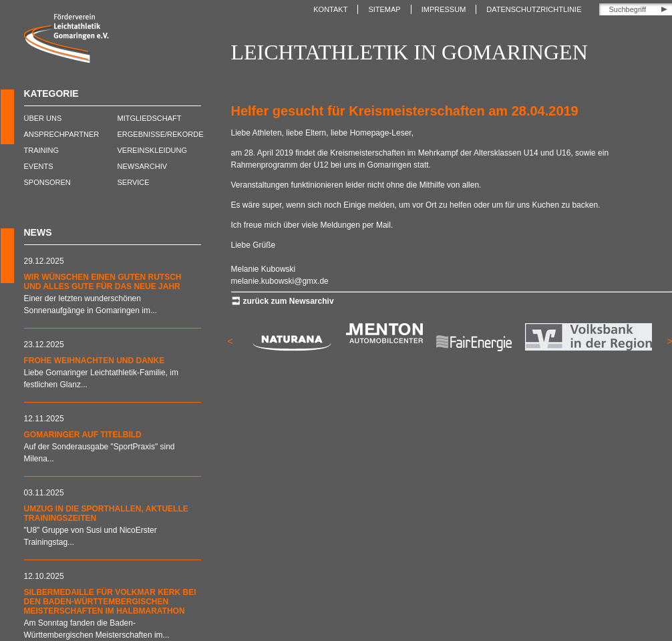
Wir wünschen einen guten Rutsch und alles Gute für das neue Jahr (103, 282)
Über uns (43, 118)
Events (39, 166)
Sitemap (384, 9)
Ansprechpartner (62, 134)
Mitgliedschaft (150, 118)
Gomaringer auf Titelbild (83, 435)
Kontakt (330, 9)
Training (42, 150)
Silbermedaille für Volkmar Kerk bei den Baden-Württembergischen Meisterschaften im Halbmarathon (110, 602)
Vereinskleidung (153, 150)
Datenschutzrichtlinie (534, 9)
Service (134, 182)
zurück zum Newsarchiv (289, 301)
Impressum (444, 9)
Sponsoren (47, 182)
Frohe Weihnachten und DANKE (95, 361)
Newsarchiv (143, 166)
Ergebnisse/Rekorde (161, 134)
